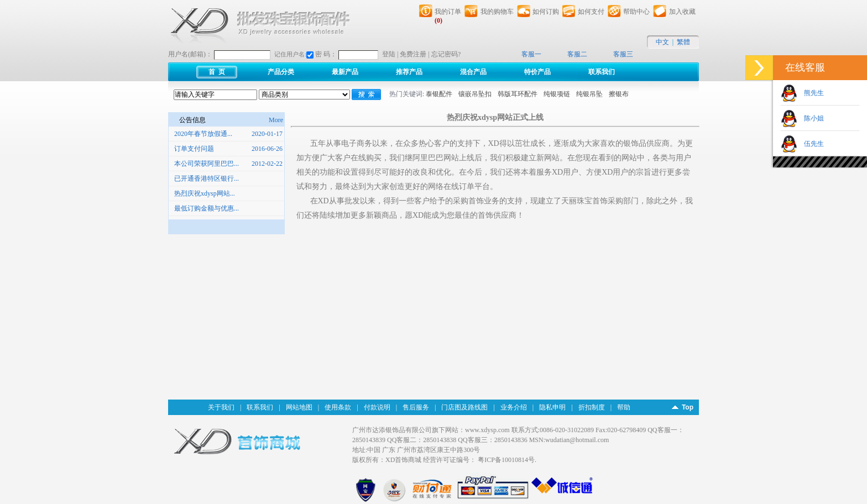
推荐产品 (409, 72)
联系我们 (602, 72)
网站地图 (299, 407)
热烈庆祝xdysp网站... (205, 193)
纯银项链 (557, 94)
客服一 (531, 54)
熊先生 (811, 93)
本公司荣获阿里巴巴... (207, 164)
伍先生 (811, 144)
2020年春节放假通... (203, 134)
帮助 (624, 407)
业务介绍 (514, 407)
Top (688, 407)
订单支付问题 (194, 149)
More (277, 120)
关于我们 (221, 407)
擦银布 (619, 94)
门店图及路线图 (464, 407)
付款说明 (377, 407)
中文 (662, 42)
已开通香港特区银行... (207, 179)
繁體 (683, 42)
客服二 (577, 54)
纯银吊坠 (589, 94)
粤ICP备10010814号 (506, 460)
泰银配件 (439, 94)
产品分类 (281, 72)
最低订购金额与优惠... (207, 208)
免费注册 (413, 54)
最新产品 (345, 72)
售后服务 (416, 407)
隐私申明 (552, 407)
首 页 (217, 72)
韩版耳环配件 (518, 94)
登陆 (389, 54)
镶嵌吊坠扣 (475, 94)
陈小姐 (811, 118)
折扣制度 (592, 407)
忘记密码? (446, 54)
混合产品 (473, 72)
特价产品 (537, 72)
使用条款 (338, 407)
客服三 (623, 54)
